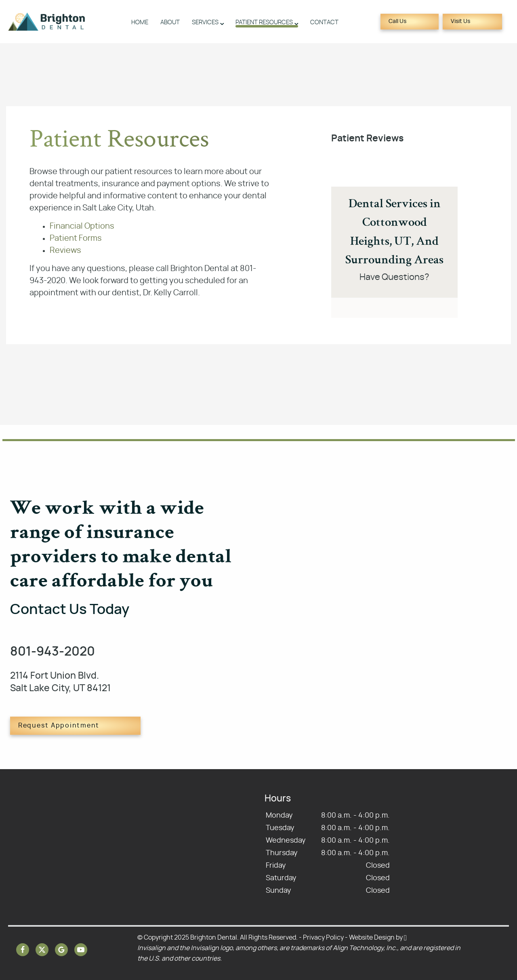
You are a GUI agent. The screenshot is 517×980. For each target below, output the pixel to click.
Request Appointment (59, 726)
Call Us (397, 21)
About (170, 22)
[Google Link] (61, 950)
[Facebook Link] (23, 950)
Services (205, 22)
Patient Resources (264, 22)
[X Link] (42, 950)
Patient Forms (76, 238)
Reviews (65, 250)
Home (140, 22)
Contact (324, 22)
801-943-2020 (53, 652)
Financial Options (82, 226)
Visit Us (460, 21)
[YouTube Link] (81, 950)
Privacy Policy (323, 938)
